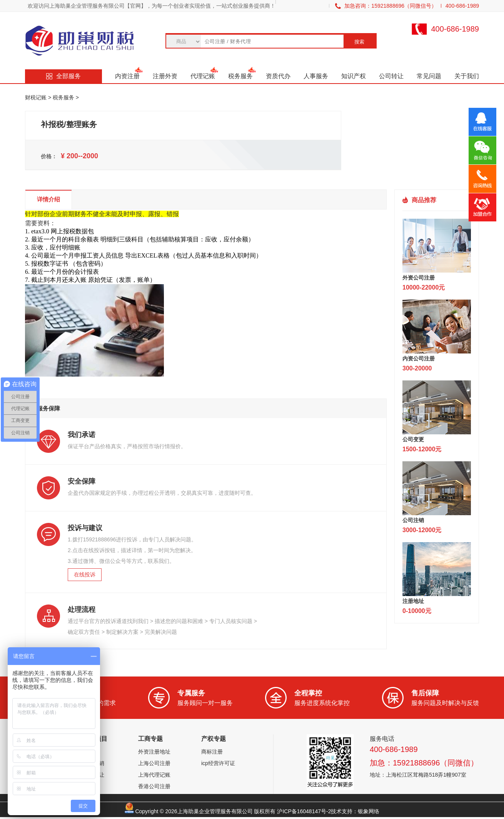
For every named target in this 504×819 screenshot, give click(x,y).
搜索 (359, 42)
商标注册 (212, 752)
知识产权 (354, 76)
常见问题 (429, 76)
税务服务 (240, 76)
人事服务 (316, 76)
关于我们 (467, 76)
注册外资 (165, 76)
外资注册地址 (154, 752)
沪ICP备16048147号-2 (304, 811)
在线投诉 (85, 574)
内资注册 (127, 76)
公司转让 (391, 76)
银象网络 (369, 811)
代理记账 (203, 76)
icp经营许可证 (218, 763)
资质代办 (278, 76)
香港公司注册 (154, 786)
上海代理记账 (154, 775)
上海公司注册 (154, 763)
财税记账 (36, 97)
